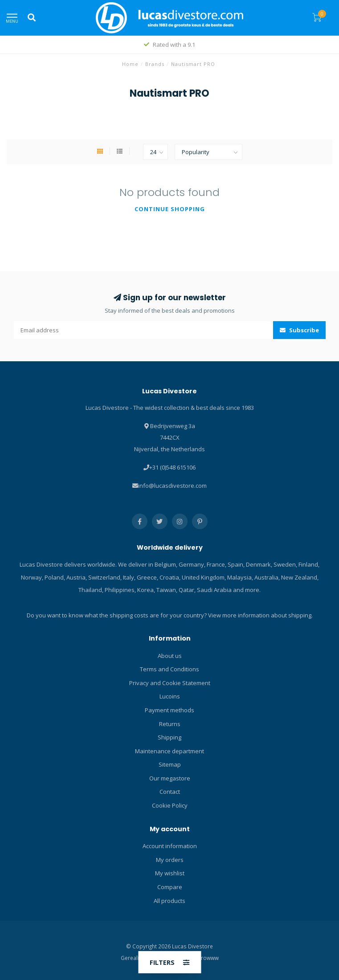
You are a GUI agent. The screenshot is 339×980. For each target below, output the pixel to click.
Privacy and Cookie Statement (170, 683)
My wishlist (170, 873)
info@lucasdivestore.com (172, 486)
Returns (170, 724)
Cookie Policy (170, 805)
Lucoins (170, 696)
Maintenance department (169, 751)
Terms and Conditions (169, 669)
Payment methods (169, 710)
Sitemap (170, 764)
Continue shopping (170, 209)
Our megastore (170, 778)
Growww (208, 958)
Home (130, 64)
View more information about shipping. (260, 615)
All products (169, 901)
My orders (170, 860)
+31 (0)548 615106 (172, 467)
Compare (170, 887)
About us (170, 656)
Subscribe (299, 330)
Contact (170, 792)
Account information (170, 846)
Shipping (169, 737)
